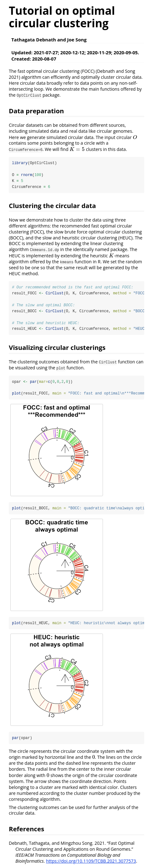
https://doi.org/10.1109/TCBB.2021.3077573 (91, 862)
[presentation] (135, 137)
